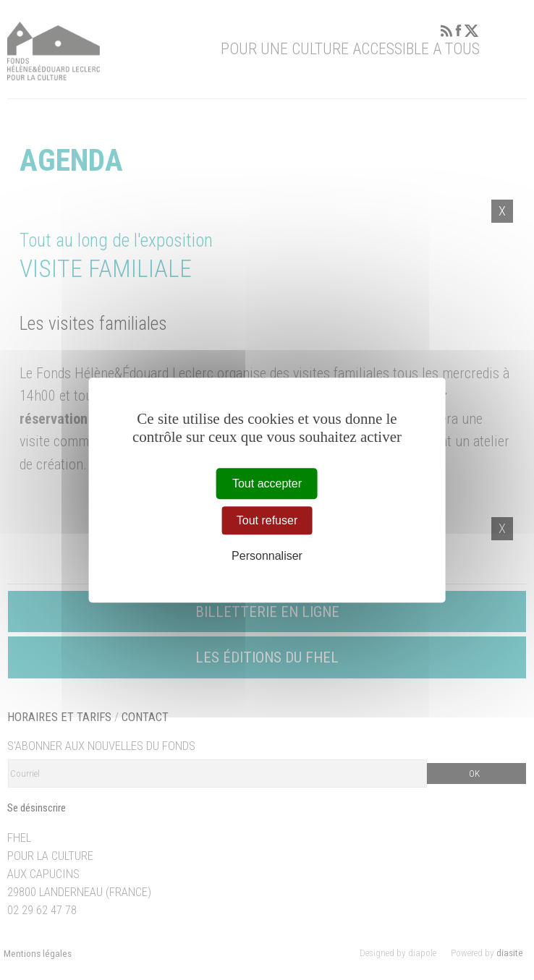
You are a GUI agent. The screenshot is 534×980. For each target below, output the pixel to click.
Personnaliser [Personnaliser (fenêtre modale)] (267, 556)
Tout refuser (267, 520)
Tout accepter (267, 483)
